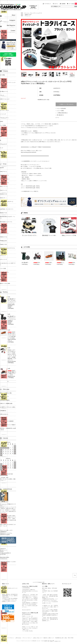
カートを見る (73, 4)
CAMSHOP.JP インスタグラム (6, 533)
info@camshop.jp (4, 475)
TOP (22, 13)
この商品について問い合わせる (66, 104)
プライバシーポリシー (27, 638)
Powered (51, 641)
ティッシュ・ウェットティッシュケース (33, 13)
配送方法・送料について (49, 638)
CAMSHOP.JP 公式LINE (5, 535)
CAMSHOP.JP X (3, 532)
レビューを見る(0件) (61, 108)
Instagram (40, 582)
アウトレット (28, 16)
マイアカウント (48, 4)
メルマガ (35, 582)
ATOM (72, 638)
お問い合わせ (18, 638)
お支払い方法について (38, 638)
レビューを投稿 (60, 111)
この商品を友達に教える (62, 113)
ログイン (56, 4)
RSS (69, 638)
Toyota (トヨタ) (28, 14)
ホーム (5, 638)
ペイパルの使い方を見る (27, 631)
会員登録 (63, 4)
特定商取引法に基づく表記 (43, 100)
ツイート (57, 118)
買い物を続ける (60, 115)
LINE (43, 582)
